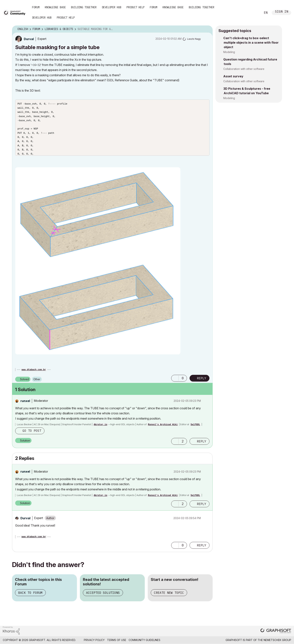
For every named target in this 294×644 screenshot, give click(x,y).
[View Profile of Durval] (29, 39)
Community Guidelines (144, 640)
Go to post (32, 431)
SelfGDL (195, 425)
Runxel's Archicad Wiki (163, 425)
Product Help (136, 7)
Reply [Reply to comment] (202, 441)
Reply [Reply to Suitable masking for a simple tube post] (202, 378)
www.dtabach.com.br (34, 370)
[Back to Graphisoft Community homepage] (15, 12)
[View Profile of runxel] (25, 401)
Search (254, 13)
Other (37, 379)
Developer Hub (112, 7)
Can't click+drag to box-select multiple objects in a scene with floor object (251, 43)
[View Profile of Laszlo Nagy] (194, 39)
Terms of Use (117, 640)
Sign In (282, 12)
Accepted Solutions (103, 593)
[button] (98, 261)
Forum (36, 7)
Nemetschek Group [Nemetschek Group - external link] (277, 640)
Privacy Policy (94, 640)
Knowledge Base (55, 7)
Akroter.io (100, 425)
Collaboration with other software (244, 69)
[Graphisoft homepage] (276, 631)
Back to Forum (30, 593)
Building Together (84, 7)
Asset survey (233, 76)
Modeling (229, 52)
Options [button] (207, 29)
